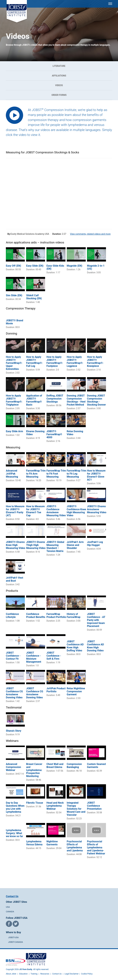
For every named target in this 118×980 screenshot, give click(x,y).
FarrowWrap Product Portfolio (56, 616)
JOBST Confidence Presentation (94, 806)
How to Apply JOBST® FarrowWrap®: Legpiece (75, 361)
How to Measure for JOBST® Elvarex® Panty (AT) (15, 511)
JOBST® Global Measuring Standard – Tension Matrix (55, 547)
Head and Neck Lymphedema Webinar (55, 806)
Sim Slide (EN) (14, 295)
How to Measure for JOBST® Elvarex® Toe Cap (35, 511)
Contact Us (12, 896)
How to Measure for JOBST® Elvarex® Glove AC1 (96, 475)
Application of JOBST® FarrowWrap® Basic (34, 400)
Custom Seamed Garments (96, 766)
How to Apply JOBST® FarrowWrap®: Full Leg (34, 361)
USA (8, 907)
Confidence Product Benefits (36, 616)
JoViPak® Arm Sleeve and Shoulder (75, 545)
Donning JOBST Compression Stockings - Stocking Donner (96, 400)
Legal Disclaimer (72, 974)
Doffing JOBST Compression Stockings (55, 399)
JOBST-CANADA (16, 942)
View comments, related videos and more (90, 234)
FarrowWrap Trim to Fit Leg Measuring (76, 474)
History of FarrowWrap (74, 616)
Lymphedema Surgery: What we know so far (14, 833)
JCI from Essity (26, 969)
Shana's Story (14, 731)
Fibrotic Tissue (34, 803)
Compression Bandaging (74, 766)
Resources (45, 974)
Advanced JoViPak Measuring (12, 474)
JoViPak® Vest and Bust (14, 579)
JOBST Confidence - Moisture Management (34, 657)
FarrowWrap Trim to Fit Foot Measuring (56, 474)
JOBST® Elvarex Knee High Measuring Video (16, 545)
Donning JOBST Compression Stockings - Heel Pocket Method (76, 400)
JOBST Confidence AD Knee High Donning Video (95, 646)
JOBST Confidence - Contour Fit (13, 656)
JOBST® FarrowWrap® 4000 (54, 434)
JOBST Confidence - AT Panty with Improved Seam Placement (96, 620)
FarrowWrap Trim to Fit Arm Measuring (36, 474)
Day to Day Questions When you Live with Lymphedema (15, 807)
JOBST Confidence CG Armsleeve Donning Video (14, 693)
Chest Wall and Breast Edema (55, 766)
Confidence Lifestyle (12, 616)
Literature (59, 66)
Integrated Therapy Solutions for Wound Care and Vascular (76, 809)
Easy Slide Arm (14, 431)
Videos (59, 85)
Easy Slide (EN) (35, 266)
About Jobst (11, 974)
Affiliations (59, 76)
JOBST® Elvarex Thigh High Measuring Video (36, 545)
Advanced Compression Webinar (13, 767)
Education (23, 974)
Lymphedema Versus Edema (34, 843)
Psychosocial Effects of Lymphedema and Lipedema (75, 846)
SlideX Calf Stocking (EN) (34, 297)
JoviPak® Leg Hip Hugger (95, 544)
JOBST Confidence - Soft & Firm (54, 656)
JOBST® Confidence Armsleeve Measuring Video (56, 511)
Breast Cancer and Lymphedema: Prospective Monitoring (34, 770)
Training (34, 974)
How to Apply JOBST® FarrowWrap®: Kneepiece (95, 361)
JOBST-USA (13, 937)
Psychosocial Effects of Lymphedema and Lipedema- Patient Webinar (96, 847)
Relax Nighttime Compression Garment (76, 691)
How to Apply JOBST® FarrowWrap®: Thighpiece (14, 400)
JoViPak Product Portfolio (56, 690)
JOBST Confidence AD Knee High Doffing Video (75, 646)
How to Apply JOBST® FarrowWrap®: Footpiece (55, 361)
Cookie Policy (87, 974)
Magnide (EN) (75, 266)
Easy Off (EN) (13, 266)
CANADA (10, 912)
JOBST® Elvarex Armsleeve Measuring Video (97, 509)
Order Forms (59, 95)
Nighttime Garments (52, 843)
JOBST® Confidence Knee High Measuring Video (76, 511)
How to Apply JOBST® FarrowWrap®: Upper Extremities (14, 363)
